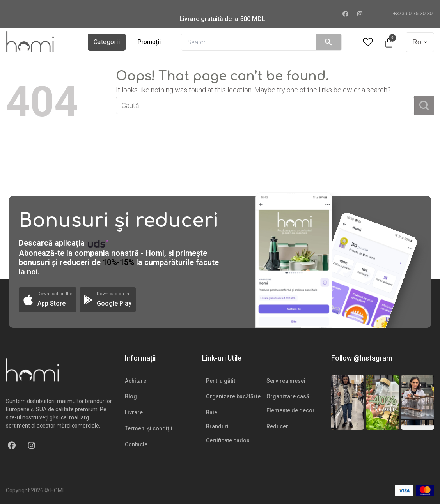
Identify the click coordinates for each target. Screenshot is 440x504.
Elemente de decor (291, 410)
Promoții (149, 42)
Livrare (134, 412)
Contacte (136, 444)
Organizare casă (288, 396)
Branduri (217, 426)
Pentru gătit (221, 381)
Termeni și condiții (149, 428)
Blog (131, 396)
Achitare (136, 381)
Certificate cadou (228, 440)
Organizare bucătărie (233, 396)
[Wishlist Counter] (368, 42)
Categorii (107, 42)
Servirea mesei (286, 381)
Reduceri (278, 426)
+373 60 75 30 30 (410, 13)
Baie (212, 412)
